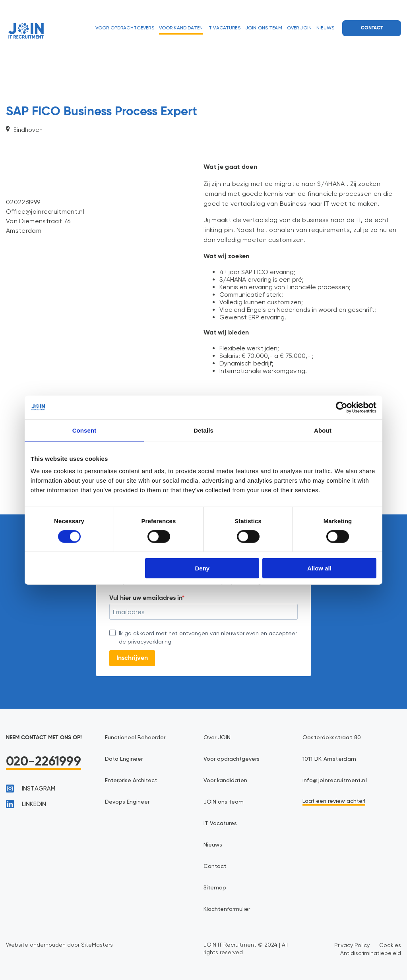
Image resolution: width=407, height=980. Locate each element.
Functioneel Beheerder (135, 738)
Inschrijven (132, 658)
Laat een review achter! (334, 801)
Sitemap (215, 888)
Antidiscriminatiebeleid (371, 953)
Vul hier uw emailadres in (146, 598)
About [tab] (323, 430)
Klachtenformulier (227, 909)
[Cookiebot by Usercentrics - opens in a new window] (342, 407)
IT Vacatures (224, 28)
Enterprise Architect (131, 781)
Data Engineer (124, 759)
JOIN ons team (264, 28)
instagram (31, 789)
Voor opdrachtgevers (125, 28)
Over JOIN (299, 28)
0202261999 (23, 202)
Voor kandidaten (181, 28)
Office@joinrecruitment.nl (45, 212)
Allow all (319, 568)
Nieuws (325, 28)
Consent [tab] (84, 430)
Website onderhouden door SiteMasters (59, 945)
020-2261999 (44, 762)
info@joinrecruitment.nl (335, 781)
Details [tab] (203, 430)
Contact (372, 28)
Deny (203, 568)
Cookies (390, 945)
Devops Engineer (127, 802)
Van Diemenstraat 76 (38, 221)
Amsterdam (24, 231)
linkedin (26, 804)
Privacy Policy (352, 945)
